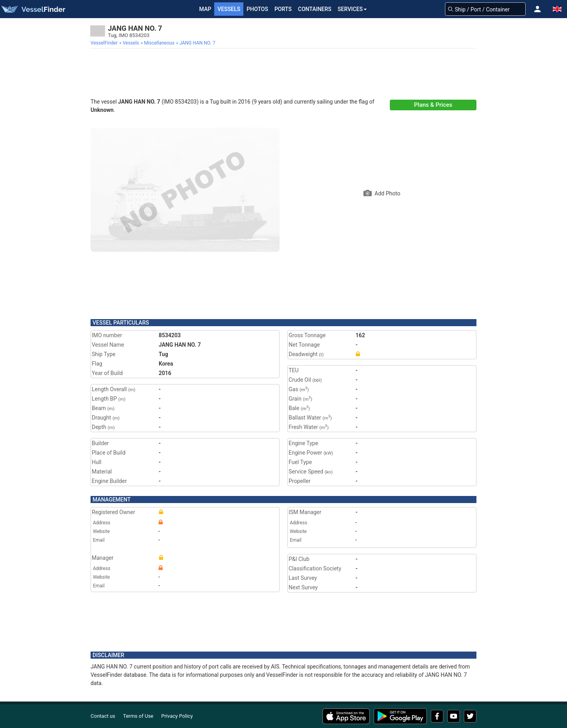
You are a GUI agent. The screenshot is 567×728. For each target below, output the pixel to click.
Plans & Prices (433, 105)
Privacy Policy (177, 716)
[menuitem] (105, 43)
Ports (283, 9)
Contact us (103, 716)
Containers (315, 9)
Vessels (229, 9)
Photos (257, 9)
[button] (537, 9)
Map (205, 9)
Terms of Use (138, 716)
